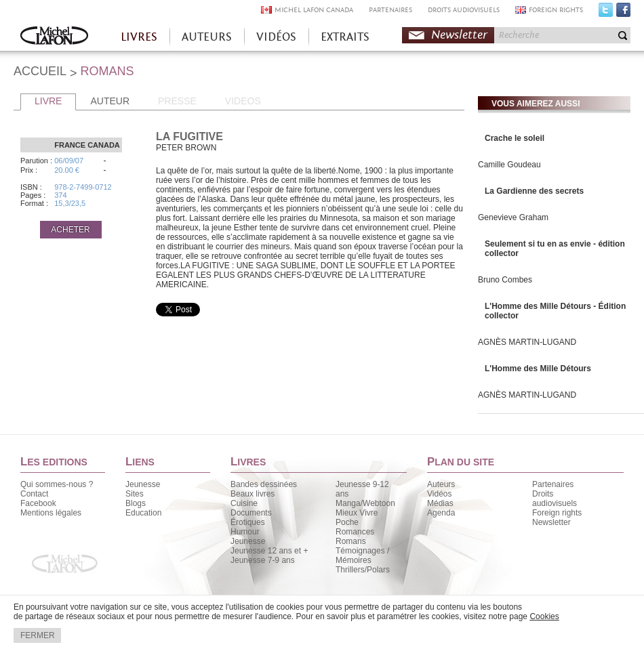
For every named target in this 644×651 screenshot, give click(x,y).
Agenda (441, 513)
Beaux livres (253, 494)
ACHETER (70, 230)
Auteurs (441, 484)
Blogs (136, 503)
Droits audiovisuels (555, 499)
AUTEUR (110, 101)
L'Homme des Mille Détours (538, 369)
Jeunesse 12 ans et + (269, 551)
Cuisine (244, 503)
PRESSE (177, 101)
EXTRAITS (345, 37)
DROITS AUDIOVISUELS (464, 10)
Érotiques (248, 522)
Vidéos (439, 494)
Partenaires (553, 484)
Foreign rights (557, 513)
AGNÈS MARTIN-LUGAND (527, 342)
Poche (347, 522)
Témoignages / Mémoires (362, 555)
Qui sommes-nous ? (57, 484)
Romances (355, 532)
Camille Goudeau (509, 165)
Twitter (606, 13)
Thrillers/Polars (363, 570)
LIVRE (48, 101)
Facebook (623, 13)
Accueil (54, 37)
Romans (351, 541)
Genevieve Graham (513, 217)
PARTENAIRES (390, 10)
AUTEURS (207, 37)
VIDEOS (243, 101)
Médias (440, 503)
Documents (251, 513)
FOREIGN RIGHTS (556, 10)
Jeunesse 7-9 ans (263, 560)
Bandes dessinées (264, 484)
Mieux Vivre (357, 513)
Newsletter (459, 35)
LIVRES (139, 37)
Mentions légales (51, 513)
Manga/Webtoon (365, 503)
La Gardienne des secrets (534, 191)
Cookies (544, 616)
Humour (245, 532)
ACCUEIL (40, 71)
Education (143, 513)
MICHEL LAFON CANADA (314, 10)
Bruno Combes (505, 280)
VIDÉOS (276, 37)
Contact (34, 494)
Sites (135, 494)
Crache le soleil (515, 138)
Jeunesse (143, 484)
